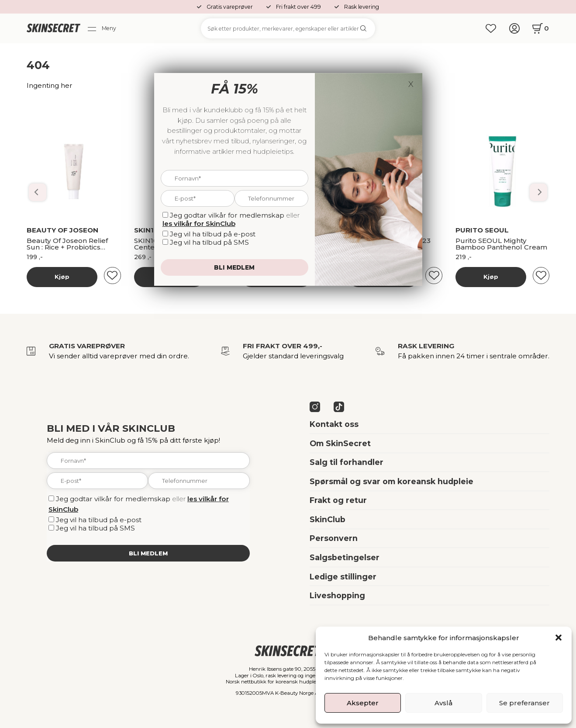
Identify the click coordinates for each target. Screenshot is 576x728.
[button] (559, 638)
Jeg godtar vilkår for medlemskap (113, 499)
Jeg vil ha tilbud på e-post (99, 520)
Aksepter (363, 703)
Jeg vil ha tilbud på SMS (95, 528)
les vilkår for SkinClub (199, 224)
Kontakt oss (334, 424)
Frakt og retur (338, 500)
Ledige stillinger (343, 577)
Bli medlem (148, 553)
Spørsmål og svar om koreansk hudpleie (391, 481)
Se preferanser (524, 703)
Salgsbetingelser (345, 557)
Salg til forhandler (347, 462)
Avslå (443, 703)
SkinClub (328, 519)
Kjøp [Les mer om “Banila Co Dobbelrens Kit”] (62, 277)
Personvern (334, 538)
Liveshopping (337, 595)
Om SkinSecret (340, 443)
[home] (53, 29)
